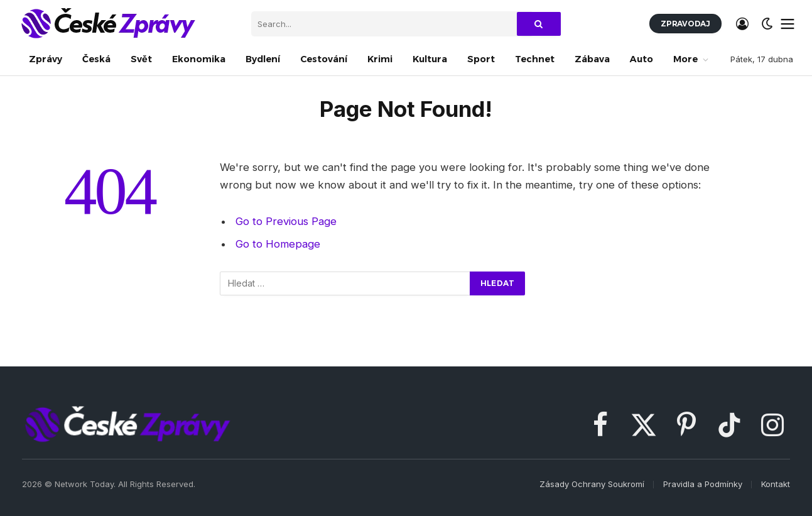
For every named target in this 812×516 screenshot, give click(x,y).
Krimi (380, 59)
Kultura (430, 59)
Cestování (324, 59)
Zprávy (46, 59)
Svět (141, 59)
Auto (641, 59)
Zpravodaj (685, 24)
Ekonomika (199, 59)
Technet (535, 59)
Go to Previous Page (286, 221)
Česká (96, 59)
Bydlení (263, 59)
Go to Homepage (278, 244)
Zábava (592, 59)
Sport (481, 59)
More (685, 59)
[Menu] (788, 24)
